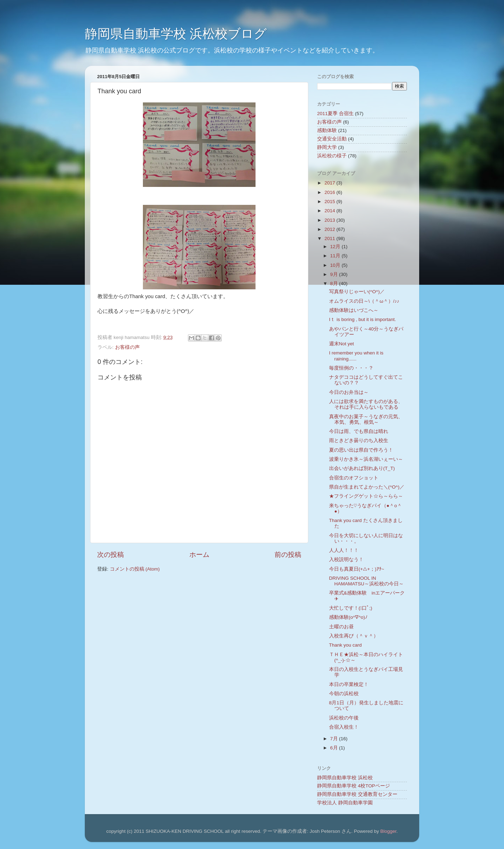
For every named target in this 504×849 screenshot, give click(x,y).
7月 (335, 739)
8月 (335, 284)
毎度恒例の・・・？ (351, 368)
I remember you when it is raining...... (356, 356)
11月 (336, 256)
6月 (335, 748)
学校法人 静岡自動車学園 (345, 803)
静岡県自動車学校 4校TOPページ (354, 786)
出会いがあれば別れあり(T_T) (362, 468)
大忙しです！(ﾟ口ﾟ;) (351, 608)
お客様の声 (127, 347)
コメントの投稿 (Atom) (135, 569)
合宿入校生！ (344, 727)
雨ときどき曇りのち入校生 (359, 441)
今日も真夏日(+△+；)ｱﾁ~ (357, 569)
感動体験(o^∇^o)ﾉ (348, 617)
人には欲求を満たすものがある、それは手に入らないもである (366, 404)
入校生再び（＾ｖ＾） (354, 636)
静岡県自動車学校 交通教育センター (357, 794)
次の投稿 (111, 555)
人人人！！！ (344, 550)
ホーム (199, 555)
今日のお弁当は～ (349, 392)
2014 (330, 211)
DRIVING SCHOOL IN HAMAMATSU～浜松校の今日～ (366, 581)
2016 (330, 192)
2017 (330, 183)
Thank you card (345, 645)
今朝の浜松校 (344, 694)
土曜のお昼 (341, 627)
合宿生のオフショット (354, 478)
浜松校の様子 (332, 156)
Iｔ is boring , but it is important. (363, 319)
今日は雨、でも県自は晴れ (359, 431)
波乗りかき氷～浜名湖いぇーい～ (366, 459)
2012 (330, 229)
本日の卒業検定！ (349, 684)
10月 (336, 265)
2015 (330, 202)
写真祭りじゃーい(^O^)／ (357, 292)
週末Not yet (342, 344)
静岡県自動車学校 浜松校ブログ (176, 34)
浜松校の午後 (344, 718)
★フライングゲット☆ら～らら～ (366, 496)
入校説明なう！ (346, 559)
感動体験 (327, 130)
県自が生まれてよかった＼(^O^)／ (367, 487)
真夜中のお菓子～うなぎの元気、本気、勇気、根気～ (366, 419)
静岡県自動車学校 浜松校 (345, 778)
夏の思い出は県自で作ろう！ (361, 450)
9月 (335, 274)
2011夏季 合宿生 (335, 114)
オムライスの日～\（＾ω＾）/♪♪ (364, 301)
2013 (330, 220)
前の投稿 (288, 555)
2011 (330, 238)
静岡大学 (327, 147)
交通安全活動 (332, 139)
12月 (336, 247)
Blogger (388, 831)
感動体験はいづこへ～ (354, 310)
